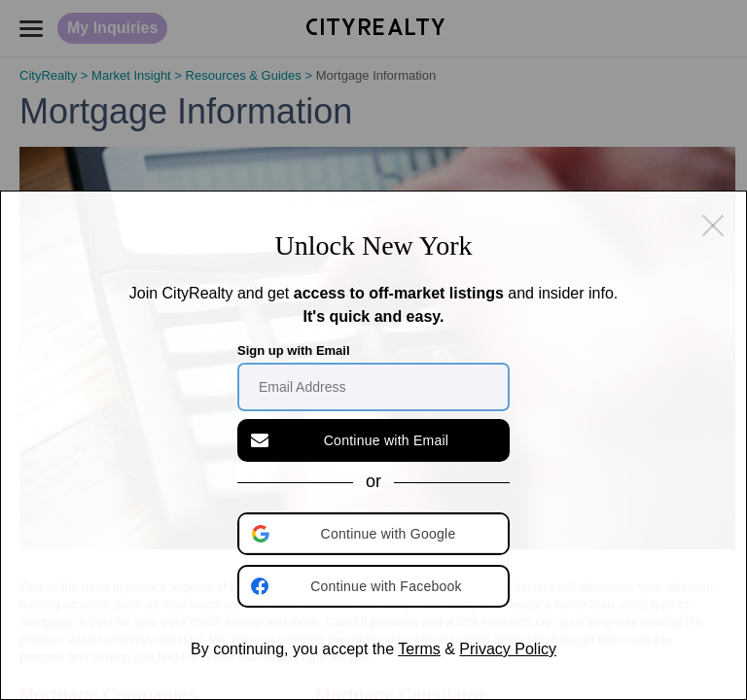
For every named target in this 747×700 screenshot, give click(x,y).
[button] (375, 534)
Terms (419, 649)
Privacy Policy (508, 649)
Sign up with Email (294, 350)
